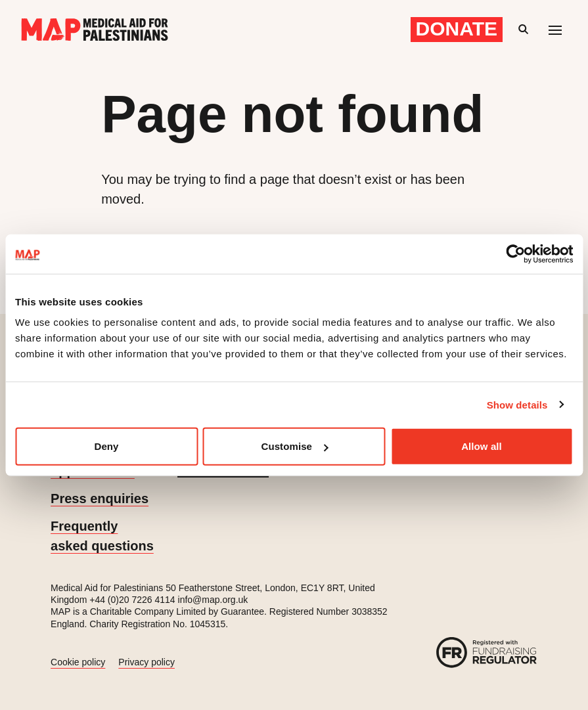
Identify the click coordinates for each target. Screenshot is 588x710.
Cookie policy (78, 662)
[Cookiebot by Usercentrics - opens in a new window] (515, 254)
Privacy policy (147, 662)
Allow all (482, 446)
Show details (517, 404)
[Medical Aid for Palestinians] (95, 30)
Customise (294, 446)
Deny (106, 446)
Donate (457, 29)
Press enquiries (100, 499)
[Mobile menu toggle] (555, 30)
